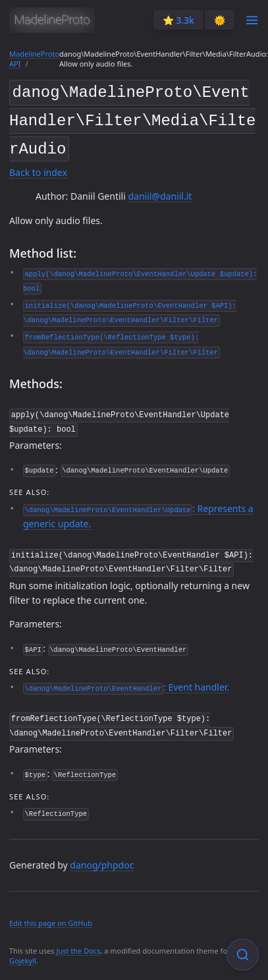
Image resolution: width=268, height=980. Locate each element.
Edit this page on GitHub (51, 914)
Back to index (38, 167)
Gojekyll (23, 952)
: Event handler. (126, 680)
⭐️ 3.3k (178, 20)
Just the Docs (78, 941)
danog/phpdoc (102, 856)
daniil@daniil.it (160, 191)
